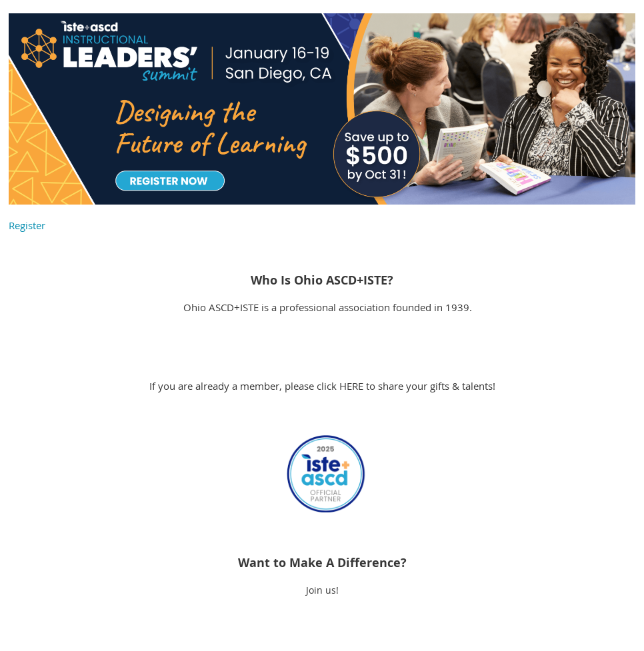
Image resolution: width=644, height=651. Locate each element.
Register (27, 225)
